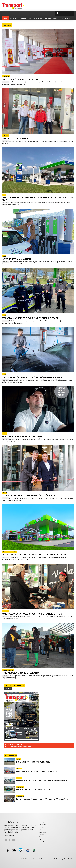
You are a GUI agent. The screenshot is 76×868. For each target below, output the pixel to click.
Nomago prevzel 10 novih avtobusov (37, 762)
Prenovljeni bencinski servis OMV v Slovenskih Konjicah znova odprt (38, 199)
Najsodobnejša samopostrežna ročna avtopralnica (32, 377)
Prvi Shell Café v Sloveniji (17, 138)
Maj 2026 (8, 689)
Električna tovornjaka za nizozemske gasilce (42, 771)
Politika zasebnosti (49, 859)
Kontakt (68, 18)
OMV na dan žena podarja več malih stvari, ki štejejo (32, 614)
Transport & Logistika (14, 685)
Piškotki (40, 859)
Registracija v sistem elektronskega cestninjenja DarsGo (35, 555)
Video (55, 18)
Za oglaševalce (9, 836)
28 (71, 859)
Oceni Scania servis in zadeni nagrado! (24, 436)
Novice (6, 18)
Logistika (48, 18)
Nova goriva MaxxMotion (17, 259)
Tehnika (23, 18)
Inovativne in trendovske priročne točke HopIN (30, 495)
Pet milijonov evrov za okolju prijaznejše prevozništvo (40, 800)
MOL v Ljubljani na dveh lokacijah (21, 673)
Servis (30, 18)
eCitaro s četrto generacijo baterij (36, 790)
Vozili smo (14, 18)
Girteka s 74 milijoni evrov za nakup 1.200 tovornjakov (39, 781)
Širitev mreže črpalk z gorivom (20, 79)
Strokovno (38, 18)
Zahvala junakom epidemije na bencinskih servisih (31, 318)
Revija (61, 18)
